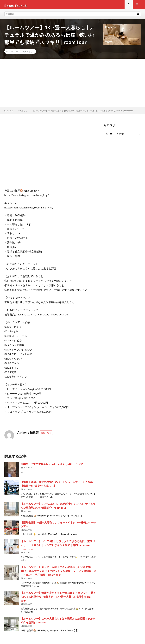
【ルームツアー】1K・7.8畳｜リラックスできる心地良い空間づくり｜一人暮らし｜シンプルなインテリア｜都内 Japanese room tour (58, 547)
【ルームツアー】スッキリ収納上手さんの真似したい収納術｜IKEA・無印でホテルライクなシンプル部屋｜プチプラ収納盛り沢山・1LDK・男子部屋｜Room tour (59, 573)
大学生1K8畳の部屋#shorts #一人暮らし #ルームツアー (53, 466)
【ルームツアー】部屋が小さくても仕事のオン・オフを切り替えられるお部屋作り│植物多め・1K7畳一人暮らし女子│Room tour (58, 599)
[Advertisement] (72, 85)
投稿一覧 (45, 435)
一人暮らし (27, 54)
